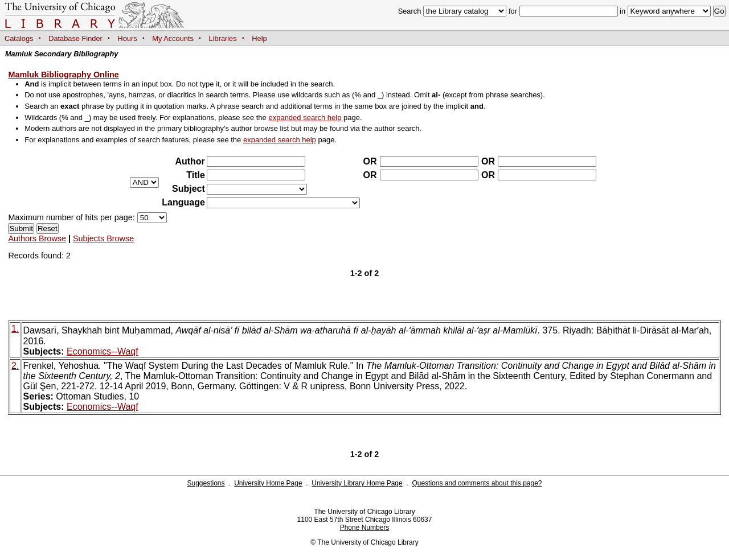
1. (15, 329)
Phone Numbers (365, 528)
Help (259, 38)
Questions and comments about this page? (477, 483)
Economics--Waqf (103, 351)
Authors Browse (37, 238)
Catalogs (19, 38)
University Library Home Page (357, 483)
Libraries (223, 38)
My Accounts (173, 38)
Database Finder (75, 38)
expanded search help (305, 118)
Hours (128, 38)
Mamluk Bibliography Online (63, 75)
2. (15, 366)
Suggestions (206, 483)
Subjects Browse (103, 238)
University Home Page (268, 483)
